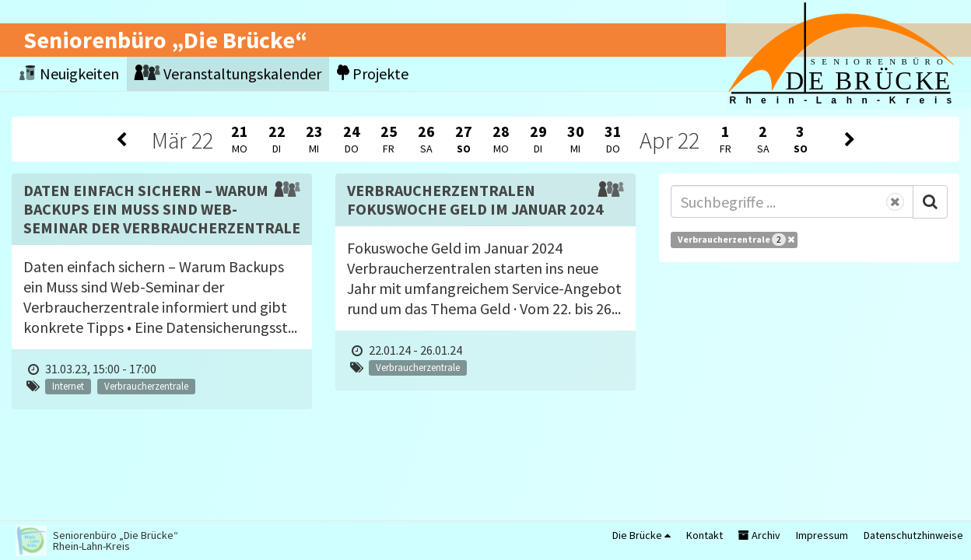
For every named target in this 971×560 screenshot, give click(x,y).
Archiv (759, 535)
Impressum (822, 535)
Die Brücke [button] (641, 535)
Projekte (373, 73)
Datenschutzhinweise (913, 535)
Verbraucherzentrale (736, 240)
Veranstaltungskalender (228, 73)
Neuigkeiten (69, 73)
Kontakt (705, 535)
